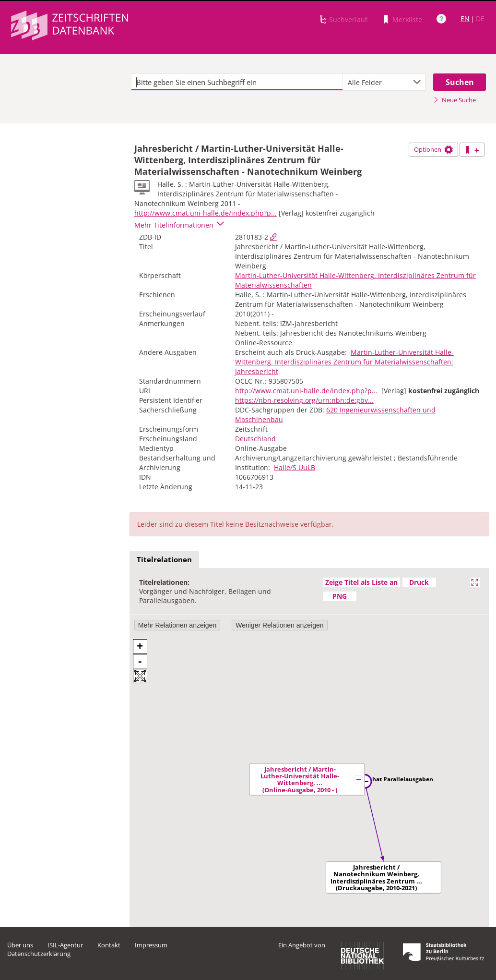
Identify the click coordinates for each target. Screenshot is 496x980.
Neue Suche (455, 100)
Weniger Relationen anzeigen (279, 625)
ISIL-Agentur (65, 945)
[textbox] (237, 82)
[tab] (164, 560)
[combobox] (384, 82)
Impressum (151, 945)
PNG (340, 596)
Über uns (20, 945)
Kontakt (109, 945)
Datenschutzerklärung (39, 954)
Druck (419, 582)
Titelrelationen (164, 559)
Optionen (433, 149)
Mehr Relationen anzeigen (177, 625)
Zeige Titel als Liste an (361, 582)
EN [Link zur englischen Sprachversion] (465, 18)
